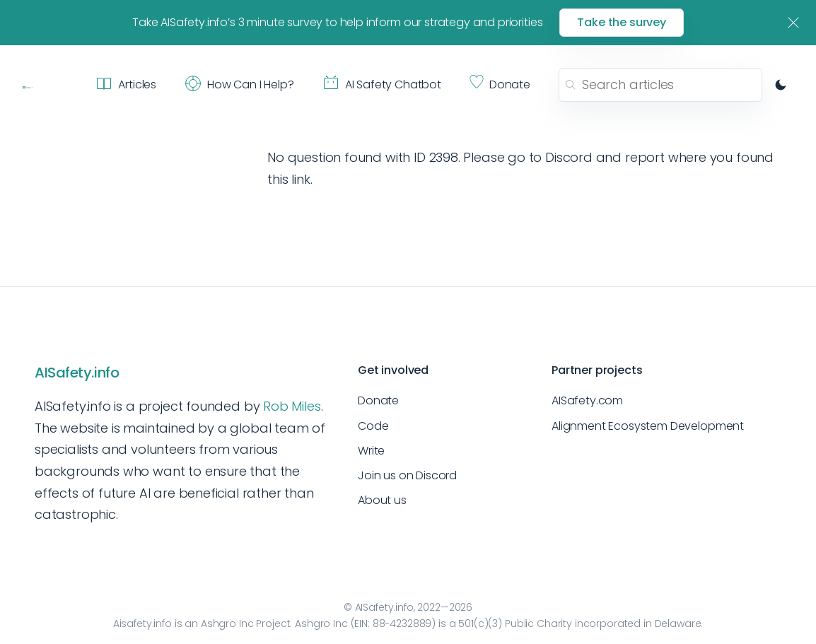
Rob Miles (292, 406)
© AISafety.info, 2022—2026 (408, 607)
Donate (378, 400)
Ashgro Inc (227, 623)
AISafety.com (587, 400)
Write (371, 451)
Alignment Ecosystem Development (648, 426)
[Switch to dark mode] (781, 85)
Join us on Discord (407, 475)
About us (382, 500)
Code (373, 426)
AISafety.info (77, 373)
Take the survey (622, 22)
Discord (569, 157)
